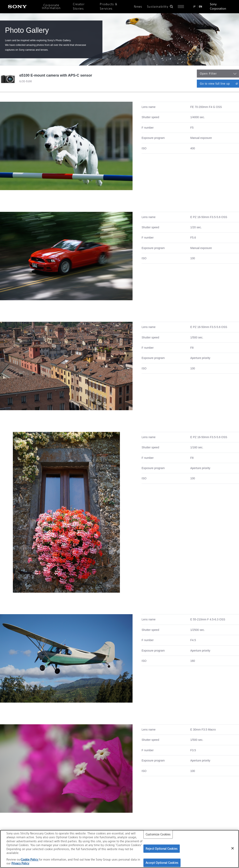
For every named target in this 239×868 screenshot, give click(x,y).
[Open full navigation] (181, 7)
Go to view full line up (219, 84)
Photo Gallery (27, 30)
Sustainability (158, 7)
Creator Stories (79, 6)
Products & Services (109, 6)
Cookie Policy (30, 859)
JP (194, 7)
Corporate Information (51, 7)
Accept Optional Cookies (162, 863)
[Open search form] (171, 7)
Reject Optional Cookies (162, 849)
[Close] (233, 848)
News (138, 7)
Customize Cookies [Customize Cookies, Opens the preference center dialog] (158, 834)
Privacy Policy (20, 863)
